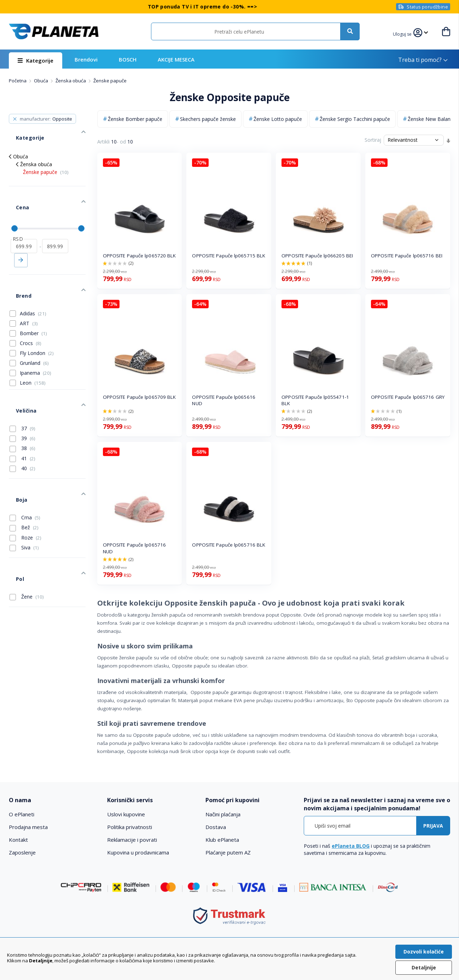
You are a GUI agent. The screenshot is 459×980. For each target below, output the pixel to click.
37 (22, 383)
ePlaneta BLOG (351, 846)
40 (22, 423)
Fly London (37, 318)
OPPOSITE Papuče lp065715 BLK (229, 256)
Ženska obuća (71, 81)
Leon (33, 348)
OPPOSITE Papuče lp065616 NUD (223, 400)
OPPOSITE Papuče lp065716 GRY (408, 397)
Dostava (216, 827)
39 (22, 393)
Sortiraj (373, 140)
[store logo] (54, 31)
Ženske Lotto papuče (278, 119)
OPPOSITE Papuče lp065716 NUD (134, 548)
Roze (25, 482)
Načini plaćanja (223, 814)
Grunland (34, 328)
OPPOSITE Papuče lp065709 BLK (140, 397)
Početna (18, 81)
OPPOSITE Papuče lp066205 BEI (317, 256)
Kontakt (18, 840)
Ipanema (36, 338)
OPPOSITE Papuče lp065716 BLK (229, 545)
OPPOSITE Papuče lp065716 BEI (407, 256)
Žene (27, 530)
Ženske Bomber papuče (135, 119)
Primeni (21, 236)
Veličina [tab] (19, 369)
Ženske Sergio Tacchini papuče (355, 119)
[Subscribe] (433, 826)
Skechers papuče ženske (208, 119)
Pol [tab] (13, 516)
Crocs (31, 308)
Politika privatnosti (130, 827)
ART (29, 288)
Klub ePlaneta (222, 840)
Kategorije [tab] (22, 131)
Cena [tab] (15, 190)
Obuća (42, 81)
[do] (55, 222)
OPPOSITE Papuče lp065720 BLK (140, 256)
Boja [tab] (14, 447)
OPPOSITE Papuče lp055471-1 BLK (315, 400)
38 (22, 403)
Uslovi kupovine (126, 814)
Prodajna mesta (28, 827)
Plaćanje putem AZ (228, 852)
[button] (407, 33)
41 (22, 413)
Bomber (33, 298)
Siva (24, 491)
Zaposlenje (22, 852)
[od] (24, 222)
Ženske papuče (46, 162)
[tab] (54, 800)
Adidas (33, 278)
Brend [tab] (16, 264)
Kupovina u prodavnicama (138, 852)
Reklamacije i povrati (132, 840)
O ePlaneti (22, 814)
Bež (24, 471)
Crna (25, 461)
